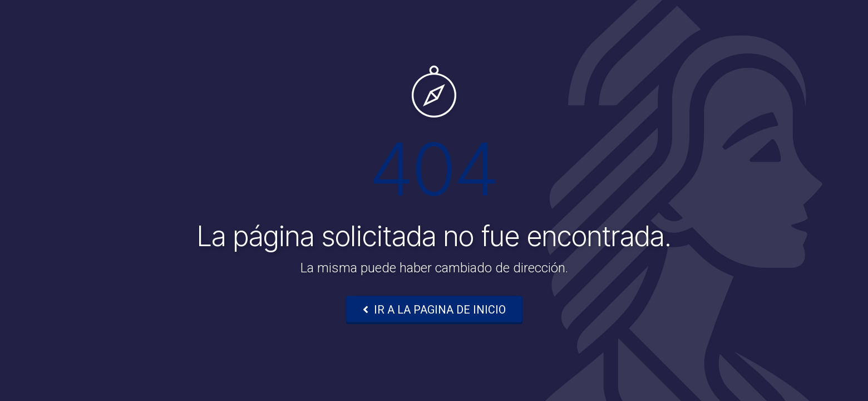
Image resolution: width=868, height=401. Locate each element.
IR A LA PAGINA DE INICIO (434, 310)
